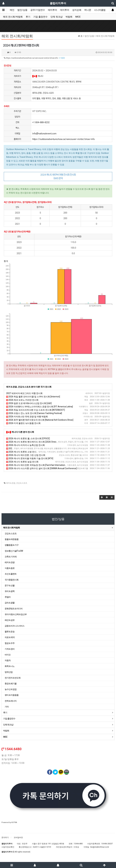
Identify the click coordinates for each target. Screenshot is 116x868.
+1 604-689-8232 (41, 122)
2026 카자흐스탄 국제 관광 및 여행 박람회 (27, 417)
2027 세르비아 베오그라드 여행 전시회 (24, 393)
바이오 (8, 655)
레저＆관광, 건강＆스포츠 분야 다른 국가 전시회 (29, 387)
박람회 (69, 17)
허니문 (88, 10)
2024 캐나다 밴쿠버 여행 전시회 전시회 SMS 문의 (58, 176)
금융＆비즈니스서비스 (15, 626)
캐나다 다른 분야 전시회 (23, 432)
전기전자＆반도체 (13, 678)
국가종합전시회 (12, 580)
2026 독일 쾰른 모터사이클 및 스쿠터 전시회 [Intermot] (33, 397)
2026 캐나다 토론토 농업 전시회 (22, 462)
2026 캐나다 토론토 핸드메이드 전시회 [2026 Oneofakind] (35, 442)
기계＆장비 (10, 649)
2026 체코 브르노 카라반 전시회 (22, 400)
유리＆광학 (10, 591)
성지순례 (77, 10)
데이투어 (65, 10)
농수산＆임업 (11, 689)
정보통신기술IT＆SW (14, 551)
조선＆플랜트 (11, 574)
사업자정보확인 (8, 847)
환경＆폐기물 (11, 684)
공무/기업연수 (38, 10)
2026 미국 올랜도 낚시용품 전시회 (23, 423)
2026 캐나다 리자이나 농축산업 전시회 (26, 445)
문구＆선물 (10, 585)
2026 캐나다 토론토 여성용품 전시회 (24, 448)
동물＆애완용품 (12, 539)
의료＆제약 (10, 637)
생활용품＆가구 (12, 545)
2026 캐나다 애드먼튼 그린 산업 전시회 (26, 455)
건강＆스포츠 (22, 483)
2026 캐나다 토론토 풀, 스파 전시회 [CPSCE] (28, 438)
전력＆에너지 (11, 701)
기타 (7, 707)
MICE (78, 17)
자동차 (8, 660)
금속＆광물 (10, 603)
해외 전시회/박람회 (13, 17)
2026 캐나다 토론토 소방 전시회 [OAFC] (26, 452)
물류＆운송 (10, 632)
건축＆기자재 (11, 557)
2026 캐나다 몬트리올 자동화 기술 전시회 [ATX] (30, 458)
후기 (28, 17)
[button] (102, 497)
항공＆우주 (10, 643)
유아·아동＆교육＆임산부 (16, 614)
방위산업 (9, 672)
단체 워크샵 (57, 17)
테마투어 (53, 10)
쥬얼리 (8, 597)
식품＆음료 (10, 568)
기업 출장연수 (40, 17)
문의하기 (5, 837)
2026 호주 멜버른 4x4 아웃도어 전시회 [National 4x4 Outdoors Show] (40, 420)
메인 (12, 10)
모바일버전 (18, 837)
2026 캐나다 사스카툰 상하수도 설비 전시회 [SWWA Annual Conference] (41, 468)
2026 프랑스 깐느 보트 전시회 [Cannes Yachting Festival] (34, 413)
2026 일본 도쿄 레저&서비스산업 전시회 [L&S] (29, 403)
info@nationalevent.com (44, 134)
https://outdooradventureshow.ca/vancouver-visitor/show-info (34, 58)
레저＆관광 (11, 483)
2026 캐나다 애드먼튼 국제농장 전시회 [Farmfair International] (37, 465)
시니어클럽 (100, 10)
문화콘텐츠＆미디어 (14, 609)
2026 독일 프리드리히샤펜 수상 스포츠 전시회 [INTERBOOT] (36, 410)
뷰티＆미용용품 (12, 695)
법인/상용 (22, 10)
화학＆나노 (10, 666)
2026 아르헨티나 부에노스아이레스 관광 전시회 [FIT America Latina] (40, 407)
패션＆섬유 (10, 620)
